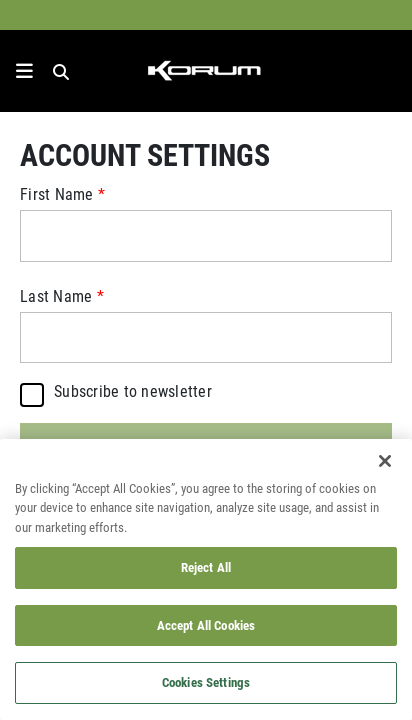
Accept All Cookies (206, 625)
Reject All (206, 567)
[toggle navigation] (24, 71)
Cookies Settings (206, 682)
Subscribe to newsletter (133, 392)
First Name (57, 194)
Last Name (56, 296)
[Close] (385, 461)
